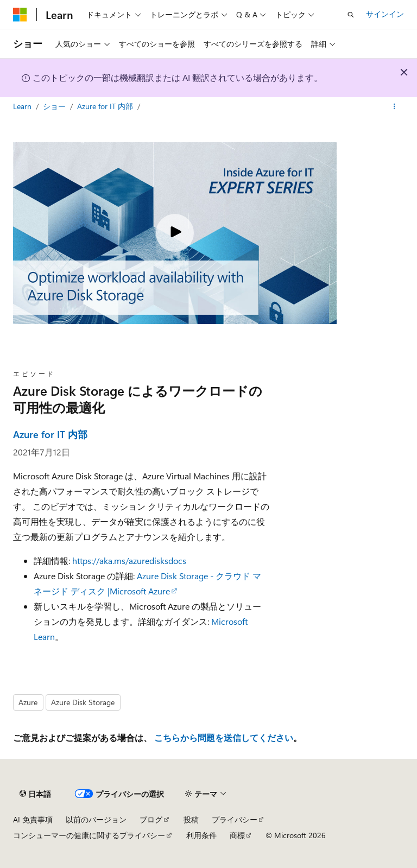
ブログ (151, 819)
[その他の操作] (394, 107)
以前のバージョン (96, 819)
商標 (237, 835)
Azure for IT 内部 (106, 106)
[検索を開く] (351, 15)
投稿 (191, 819)
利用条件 (201, 835)
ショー (55, 106)
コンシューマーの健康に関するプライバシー (89, 835)
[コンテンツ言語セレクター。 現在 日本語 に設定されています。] (35, 794)
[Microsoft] (20, 15)
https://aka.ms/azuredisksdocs (129, 560)
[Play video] (175, 233)
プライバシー (235, 819)
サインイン (385, 14)
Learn (23, 106)
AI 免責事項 (33, 819)
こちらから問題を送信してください (224, 737)
